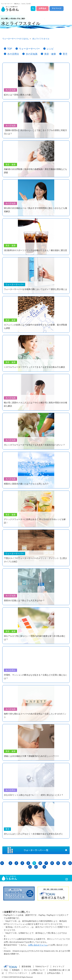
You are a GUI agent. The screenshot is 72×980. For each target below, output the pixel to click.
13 (36, 867)
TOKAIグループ (42, 967)
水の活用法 (13, 54)
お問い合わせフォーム (38, 945)
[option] (19, 894)
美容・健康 (50, 54)
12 (30, 867)
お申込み (42, 8)
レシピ (50, 49)
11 (70, 863)
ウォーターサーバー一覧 (36, 850)
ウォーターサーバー (29, 49)
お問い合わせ (37, 973)
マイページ (57, 8)
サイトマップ (58, 967)
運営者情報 (26, 967)
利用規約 (16, 970)
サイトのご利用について (34, 970)
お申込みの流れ (54, 973)
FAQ (6, 970)
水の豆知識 (32, 54)
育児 (65, 54)
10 (64, 863)
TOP (10, 49)
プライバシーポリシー (18, 973)
